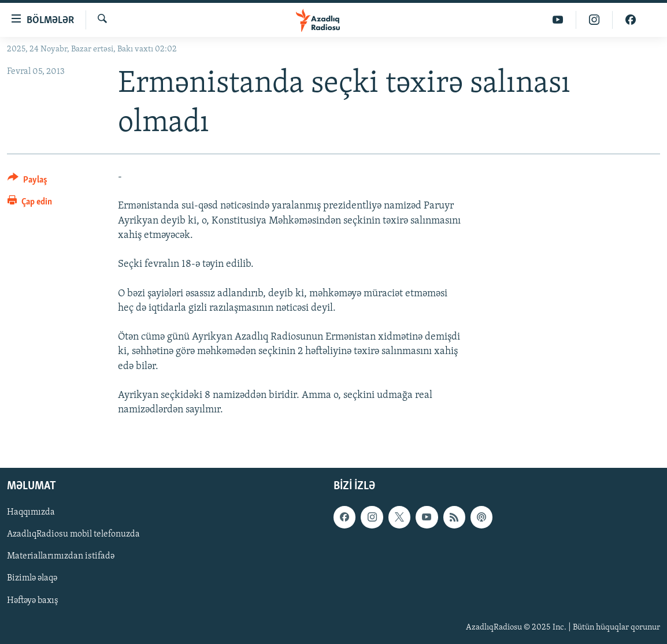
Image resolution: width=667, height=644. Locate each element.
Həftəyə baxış (33, 601)
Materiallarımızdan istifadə (61, 557)
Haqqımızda (31, 513)
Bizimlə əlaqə (32, 579)
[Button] (27, 182)
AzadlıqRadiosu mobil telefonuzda (73, 535)
